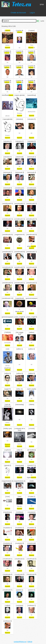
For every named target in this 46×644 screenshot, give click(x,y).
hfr (20, 48)
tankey (7, 45)
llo (19, 309)
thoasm (7, 135)
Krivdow (19, 113)
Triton (32, 45)
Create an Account (18, 13)
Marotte (19, 506)
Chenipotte (7, 343)
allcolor (8, 116)
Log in (32, 13)
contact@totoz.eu (20, 642)
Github (30, 642)
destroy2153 (32, 112)
